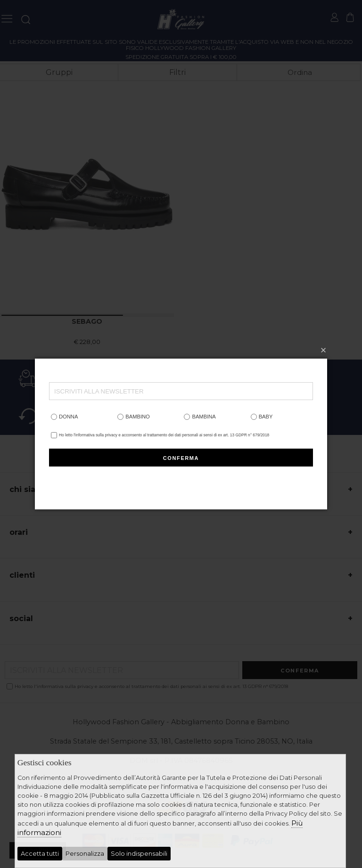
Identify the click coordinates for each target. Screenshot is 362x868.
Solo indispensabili (139, 854)
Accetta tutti (40, 854)
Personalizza (85, 854)
